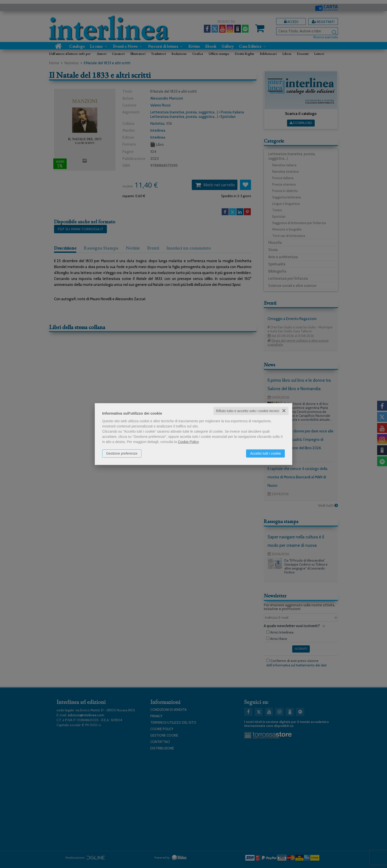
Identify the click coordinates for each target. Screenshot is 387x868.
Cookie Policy (188, 442)
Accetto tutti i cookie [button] (265, 453)
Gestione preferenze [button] (122, 453)
